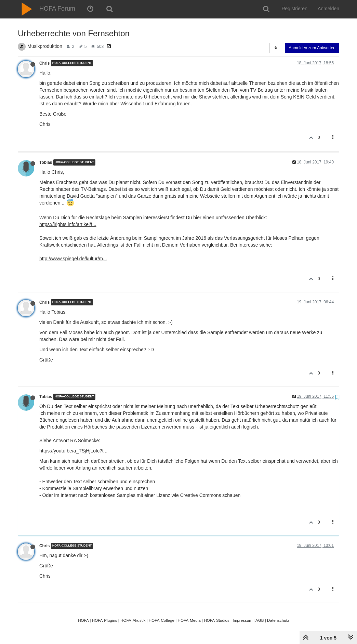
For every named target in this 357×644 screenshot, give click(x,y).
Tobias (46, 162)
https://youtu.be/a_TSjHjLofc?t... (73, 451)
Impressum (242, 620)
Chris (44, 63)
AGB (260, 620)
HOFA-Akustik (133, 620)
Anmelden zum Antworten (312, 48)
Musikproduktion (45, 46)
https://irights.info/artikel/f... (68, 224)
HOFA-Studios (217, 620)
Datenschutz (278, 620)
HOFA (83, 620)
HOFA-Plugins (105, 620)
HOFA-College (162, 620)
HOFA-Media (189, 620)
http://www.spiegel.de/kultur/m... (73, 259)
